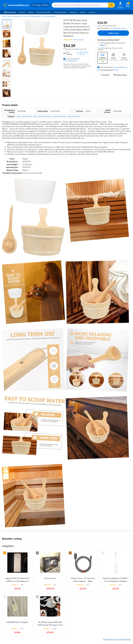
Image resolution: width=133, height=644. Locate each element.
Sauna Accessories (74, 116)
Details (116, 70)
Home (4, 16)
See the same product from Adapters (117, 639)
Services (22, 12)
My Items (92, 12)
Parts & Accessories (49, 16)
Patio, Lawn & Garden (15, 16)
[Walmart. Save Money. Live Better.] (16, 5)
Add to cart (113, 33)
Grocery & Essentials (44, 12)
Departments (10, 12)
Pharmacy (73, 12)
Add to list (105, 75)
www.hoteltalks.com (70, 61)
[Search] (111, 5)
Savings (31, 12)
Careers (83, 12)
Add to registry (120, 75)
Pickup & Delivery (60, 12)
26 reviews (80, 40)
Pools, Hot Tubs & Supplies (32, 16)
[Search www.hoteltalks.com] (80, 5)
